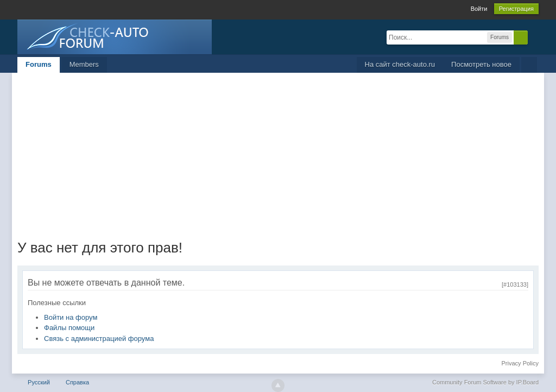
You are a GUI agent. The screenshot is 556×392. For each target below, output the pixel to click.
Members (84, 64)
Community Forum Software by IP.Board (485, 382)
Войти (479, 9)
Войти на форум (71, 317)
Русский (39, 382)
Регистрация (516, 9)
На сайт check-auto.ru (400, 64)
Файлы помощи (69, 328)
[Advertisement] (278, 154)
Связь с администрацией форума (99, 339)
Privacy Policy (520, 363)
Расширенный (534, 37)
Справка (77, 382)
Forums (39, 64)
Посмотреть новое (481, 64)
